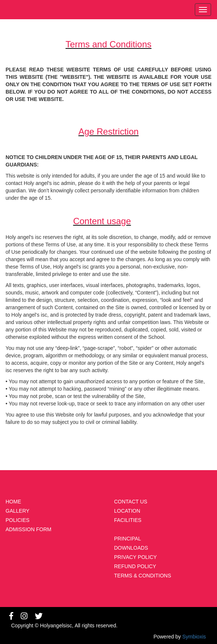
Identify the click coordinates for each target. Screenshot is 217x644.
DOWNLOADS (131, 548)
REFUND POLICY (135, 566)
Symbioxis (194, 637)
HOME (13, 502)
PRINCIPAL (128, 539)
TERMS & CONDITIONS (143, 576)
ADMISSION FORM (29, 529)
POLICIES (18, 520)
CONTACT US (131, 502)
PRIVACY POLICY (135, 557)
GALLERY (17, 511)
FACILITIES (128, 520)
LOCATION (127, 511)
